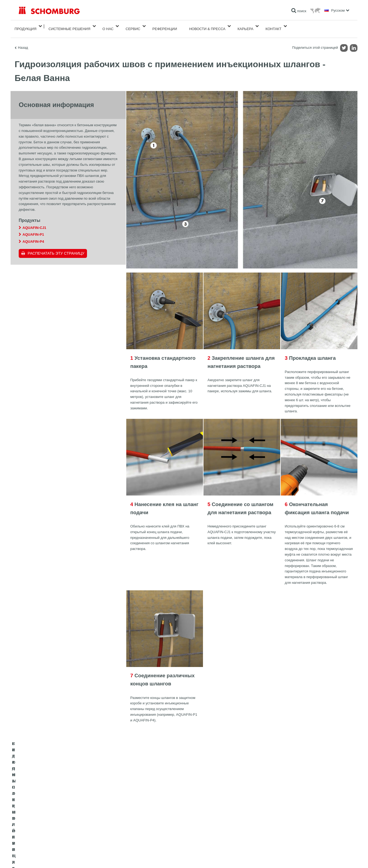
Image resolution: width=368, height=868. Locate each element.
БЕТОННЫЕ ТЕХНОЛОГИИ (39, 837)
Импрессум (41, 857)
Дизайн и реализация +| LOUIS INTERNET (325, 857)
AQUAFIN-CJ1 (34, 222)
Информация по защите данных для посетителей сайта (88, 857)
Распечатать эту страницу (56, 248)
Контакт (274, 26)
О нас (108, 26)
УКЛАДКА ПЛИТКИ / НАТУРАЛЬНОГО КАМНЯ (53, 821)
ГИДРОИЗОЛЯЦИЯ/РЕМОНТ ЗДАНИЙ (48, 813)
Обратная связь (144, 829)
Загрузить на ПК (144, 821)
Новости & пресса (207, 26)
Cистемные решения (69, 26)
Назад (23, 42)
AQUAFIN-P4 (33, 236)
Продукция (26, 26)
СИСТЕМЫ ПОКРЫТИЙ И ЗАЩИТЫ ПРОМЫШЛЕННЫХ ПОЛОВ (67, 829)
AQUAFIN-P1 (33, 229)
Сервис (133, 26)
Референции (165, 26)
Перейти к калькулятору (150, 813)
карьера (245, 26)
